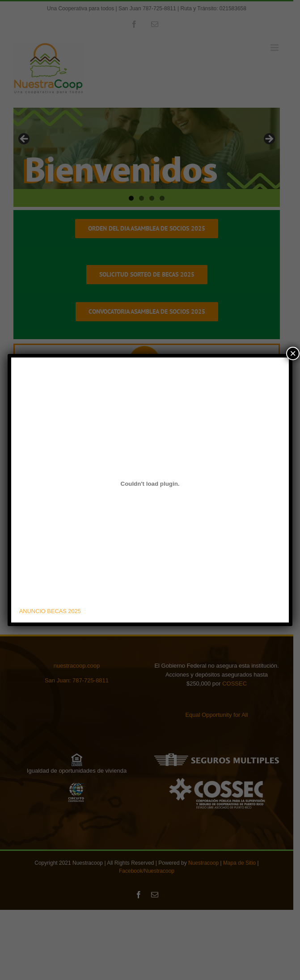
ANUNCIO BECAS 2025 (50, 611)
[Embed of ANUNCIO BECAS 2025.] (150, 484)
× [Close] (293, 353)
